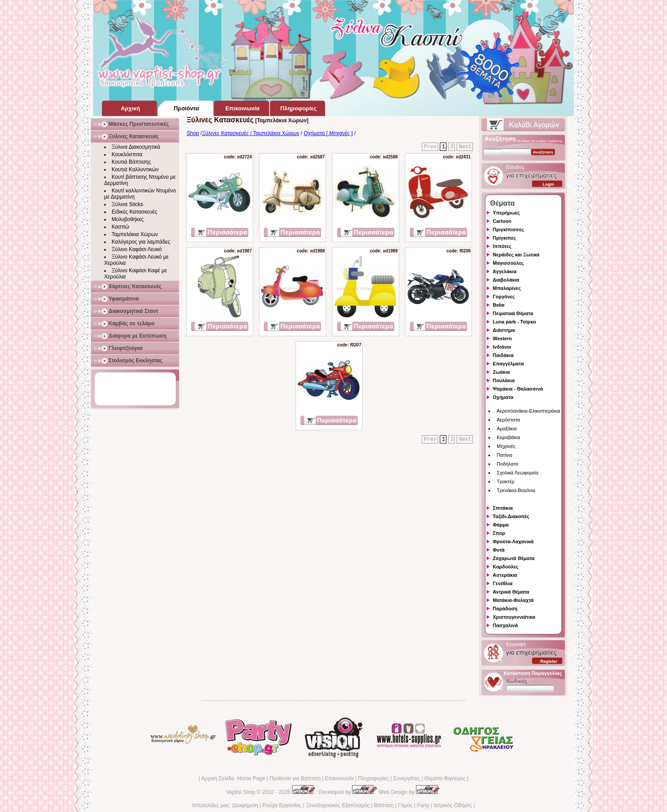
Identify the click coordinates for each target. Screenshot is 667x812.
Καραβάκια (508, 437)
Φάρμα (501, 525)
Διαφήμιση (246, 805)
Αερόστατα (508, 420)
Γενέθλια (503, 583)
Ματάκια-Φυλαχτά (513, 600)
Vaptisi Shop (241, 792)
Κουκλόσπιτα (127, 154)
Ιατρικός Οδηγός (453, 805)
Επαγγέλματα (508, 364)
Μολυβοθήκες (128, 219)
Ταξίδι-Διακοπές (511, 516)
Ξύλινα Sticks (127, 204)
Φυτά (499, 550)
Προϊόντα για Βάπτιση (295, 778)
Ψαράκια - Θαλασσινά (518, 389)
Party (423, 805)
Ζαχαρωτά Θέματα (514, 558)
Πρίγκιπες (504, 238)
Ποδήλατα (508, 464)
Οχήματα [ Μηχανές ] (328, 133)
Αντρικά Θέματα (511, 592)
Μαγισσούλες (508, 263)
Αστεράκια (505, 575)
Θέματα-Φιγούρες (445, 778)
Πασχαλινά (505, 625)
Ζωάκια (501, 372)
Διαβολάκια (506, 280)
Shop (193, 133)
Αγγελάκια (505, 271)
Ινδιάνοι (502, 347)
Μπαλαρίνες (507, 288)
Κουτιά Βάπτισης (131, 162)
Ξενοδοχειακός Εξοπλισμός (338, 805)
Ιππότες (502, 246)
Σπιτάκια (503, 508)
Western (502, 338)
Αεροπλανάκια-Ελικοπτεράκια (528, 411)
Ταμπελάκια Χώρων (135, 234)
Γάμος (405, 805)
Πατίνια (504, 455)
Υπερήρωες (506, 213)
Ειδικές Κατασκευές (134, 212)
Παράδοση (505, 609)
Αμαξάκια (507, 429)
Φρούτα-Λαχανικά (513, 541)
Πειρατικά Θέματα (513, 313)
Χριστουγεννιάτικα (514, 617)
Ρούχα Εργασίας (282, 805)
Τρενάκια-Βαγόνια (516, 490)
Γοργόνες (504, 297)
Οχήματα (503, 397)
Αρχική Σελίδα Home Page (233, 778)
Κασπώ (120, 227)
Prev (430, 147)
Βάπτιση (384, 805)
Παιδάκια (503, 355)
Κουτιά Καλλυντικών (135, 169)
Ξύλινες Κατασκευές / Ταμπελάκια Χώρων (251, 133)
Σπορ (499, 533)
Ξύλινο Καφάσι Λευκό (137, 249)
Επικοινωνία (339, 778)
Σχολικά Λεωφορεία (517, 473)
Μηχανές (506, 446)
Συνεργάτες (407, 778)
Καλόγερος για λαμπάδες (141, 242)
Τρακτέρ (506, 481)
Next (465, 147)
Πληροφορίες (373, 778)
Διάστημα (504, 330)
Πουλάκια (504, 380)
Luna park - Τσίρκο (514, 322)
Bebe (499, 305)
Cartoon (502, 221)
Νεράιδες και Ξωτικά (516, 255)
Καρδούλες (506, 567)
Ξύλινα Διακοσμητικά (136, 147)
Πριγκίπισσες (508, 229)
